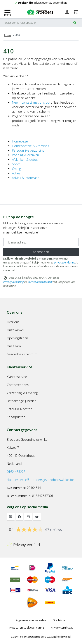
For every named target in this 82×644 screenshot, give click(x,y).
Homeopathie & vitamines (31, 146)
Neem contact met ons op (31, 102)
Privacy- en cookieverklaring (27, 628)
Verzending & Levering (22, 393)
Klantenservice (17, 377)
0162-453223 (16, 472)
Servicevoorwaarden (40, 282)
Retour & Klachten (19, 409)
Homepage (20, 141)
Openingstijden (17, 338)
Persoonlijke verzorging (28, 150)
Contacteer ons (18, 385)
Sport (16, 164)
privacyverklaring (65, 262)
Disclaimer (59, 620)
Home (8, 35)
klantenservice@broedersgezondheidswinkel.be (40, 480)
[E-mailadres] (41, 242)
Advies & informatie (26, 178)
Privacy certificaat (62, 628)
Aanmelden (41, 252)
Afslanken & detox (25, 160)
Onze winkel (15, 330)
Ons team (14, 346)
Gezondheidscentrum (22, 354)
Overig (16, 169)
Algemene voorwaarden (31, 620)
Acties (16, 173)
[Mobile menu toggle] (7, 12)
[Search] (36, 23)
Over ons (13, 322)
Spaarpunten (16, 417)
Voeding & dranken (25, 155)
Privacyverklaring (13, 282)
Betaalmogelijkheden (22, 401)
